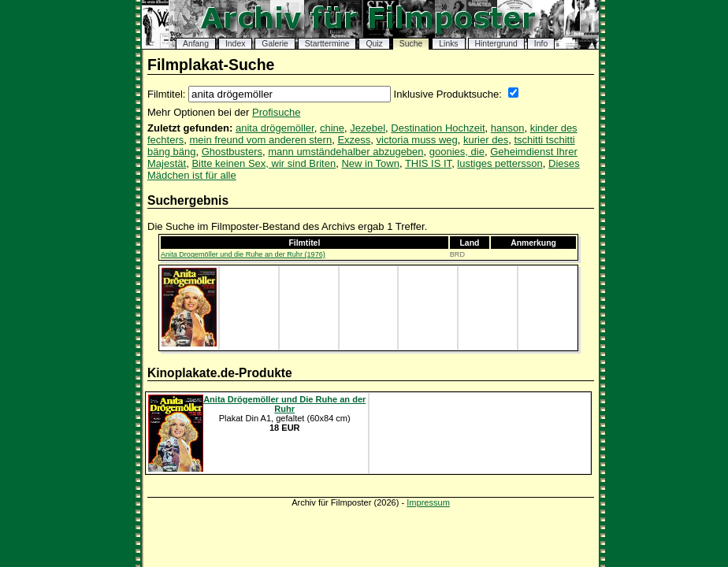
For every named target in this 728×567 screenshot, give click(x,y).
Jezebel (368, 128)
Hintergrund (496, 44)
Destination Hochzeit (438, 128)
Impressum (428, 502)
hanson (508, 128)
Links (448, 44)
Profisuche (276, 112)
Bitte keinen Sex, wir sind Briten (264, 163)
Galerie (275, 44)
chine (332, 128)
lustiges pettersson (500, 163)
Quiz (374, 44)
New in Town (370, 163)
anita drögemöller (275, 128)
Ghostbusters (232, 152)
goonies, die (457, 152)
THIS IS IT (428, 163)
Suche (411, 44)
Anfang (196, 44)
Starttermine (327, 44)
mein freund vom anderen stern (260, 140)
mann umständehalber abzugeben (345, 152)
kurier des (486, 140)
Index (235, 44)
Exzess (354, 140)
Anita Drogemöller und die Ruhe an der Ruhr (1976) (243, 254)
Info (541, 44)
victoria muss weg (417, 140)
